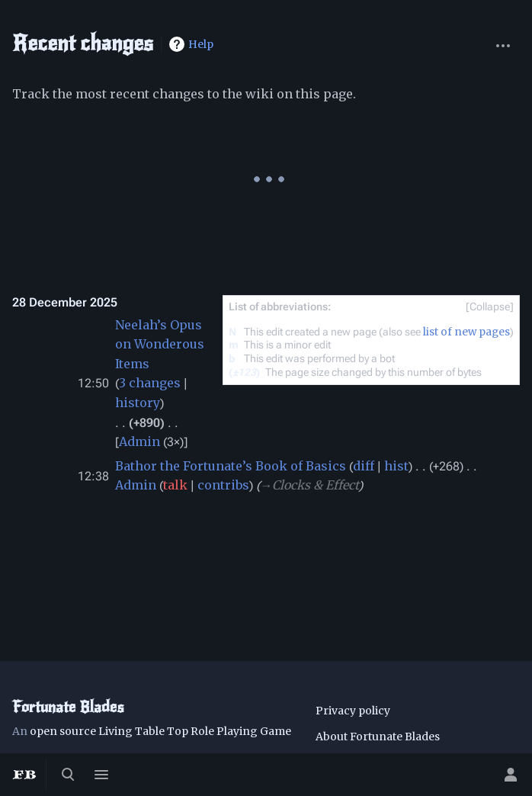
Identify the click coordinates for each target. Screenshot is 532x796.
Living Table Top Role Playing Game (195, 731)
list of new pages (466, 332)
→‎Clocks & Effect (309, 485)
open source (63, 731)
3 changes (150, 383)
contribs (223, 485)
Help (201, 44)
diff (364, 466)
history (138, 403)
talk (175, 485)
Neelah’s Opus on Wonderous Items (160, 344)
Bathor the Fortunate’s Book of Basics (231, 466)
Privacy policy (353, 711)
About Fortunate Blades (378, 737)
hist (396, 466)
